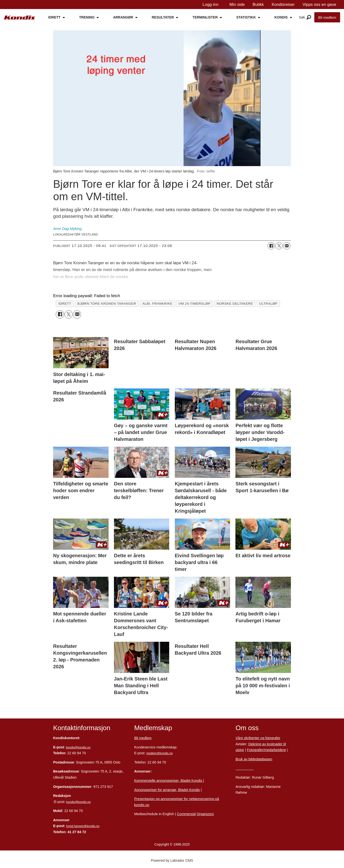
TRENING (87, 17)
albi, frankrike (157, 304)
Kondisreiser (283, 5)
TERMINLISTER (205, 17)
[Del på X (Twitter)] (279, 246)
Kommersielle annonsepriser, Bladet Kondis (169, 781)
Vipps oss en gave (319, 5)
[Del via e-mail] (287, 246)
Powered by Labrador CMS (172, 860)
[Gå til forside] (20, 18)
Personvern (244, 768)
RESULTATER (163, 17)
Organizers (205, 814)
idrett (65, 304)
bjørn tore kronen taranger (107, 304)
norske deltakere (235, 304)
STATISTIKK (246, 17)
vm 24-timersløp (195, 304)
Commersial (186, 814)
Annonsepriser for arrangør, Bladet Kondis (167, 790)
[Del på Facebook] (271, 246)
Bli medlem (327, 17)
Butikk (258, 5)
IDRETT (54, 17)
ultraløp (268, 304)
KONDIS (281, 17)
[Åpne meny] (309, 18)
